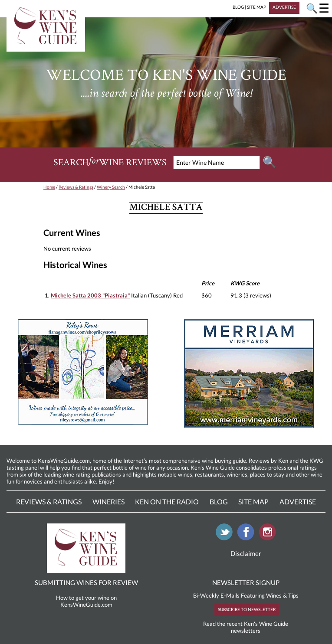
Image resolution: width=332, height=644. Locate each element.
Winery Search (111, 187)
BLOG (238, 7)
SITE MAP (256, 7)
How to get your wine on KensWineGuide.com (86, 601)
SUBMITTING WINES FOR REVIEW (86, 582)
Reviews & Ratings (76, 187)
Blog (219, 502)
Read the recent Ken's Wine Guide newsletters (246, 627)
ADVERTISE (284, 7)
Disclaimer (246, 553)
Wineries (108, 502)
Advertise (298, 502)
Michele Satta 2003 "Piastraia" (90, 295)
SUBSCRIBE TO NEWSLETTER (247, 609)
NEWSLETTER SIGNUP (246, 582)
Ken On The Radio (167, 502)
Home (49, 187)
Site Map (253, 502)
